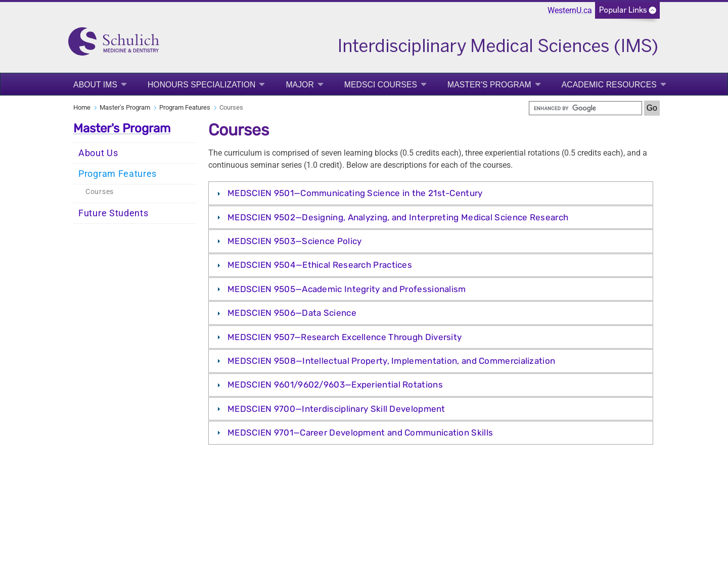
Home (82, 107)
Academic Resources (609, 85)
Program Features (185, 107)
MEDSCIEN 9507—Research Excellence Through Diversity (345, 337)
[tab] (431, 193)
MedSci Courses (381, 85)
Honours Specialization (202, 85)
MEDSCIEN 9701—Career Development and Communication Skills (360, 433)
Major (300, 85)
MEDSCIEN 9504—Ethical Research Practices (320, 265)
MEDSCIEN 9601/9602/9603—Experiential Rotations (335, 385)
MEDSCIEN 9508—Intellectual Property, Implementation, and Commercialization (391, 361)
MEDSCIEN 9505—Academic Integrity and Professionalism (347, 289)
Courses (100, 192)
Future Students (113, 213)
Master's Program (489, 85)
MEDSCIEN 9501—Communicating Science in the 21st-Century (355, 193)
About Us (98, 153)
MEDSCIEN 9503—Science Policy (294, 241)
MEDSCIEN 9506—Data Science (292, 313)
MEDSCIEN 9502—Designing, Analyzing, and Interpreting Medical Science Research (398, 217)
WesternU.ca (570, 10)
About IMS (95, 85)
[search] (585, 108)
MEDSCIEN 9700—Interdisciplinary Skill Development (336, 409)
